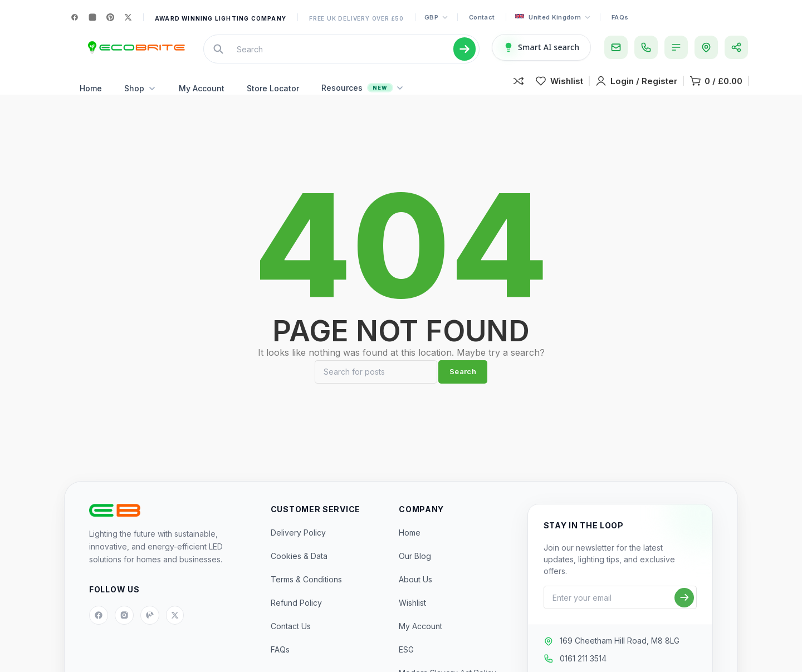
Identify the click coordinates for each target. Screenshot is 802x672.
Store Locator (273, 99)
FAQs (620, 17)
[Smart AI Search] (541, 53)
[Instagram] (92, 17)
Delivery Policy (298, 549)
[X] (128, 17)
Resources (363, 99)
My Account (202, 99)
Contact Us (291, 643)
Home (91, 99)
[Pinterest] (110, 17)
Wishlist (412, 619)
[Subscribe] (684, 614)
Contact (482, 17)
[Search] (376, 389)
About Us (415, 596)
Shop (140, 99)
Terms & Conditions (306, 596)
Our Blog (415, 573)
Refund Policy (296, 619)
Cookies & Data (299, 573)
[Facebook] (75, 17)
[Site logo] (135, 53)
